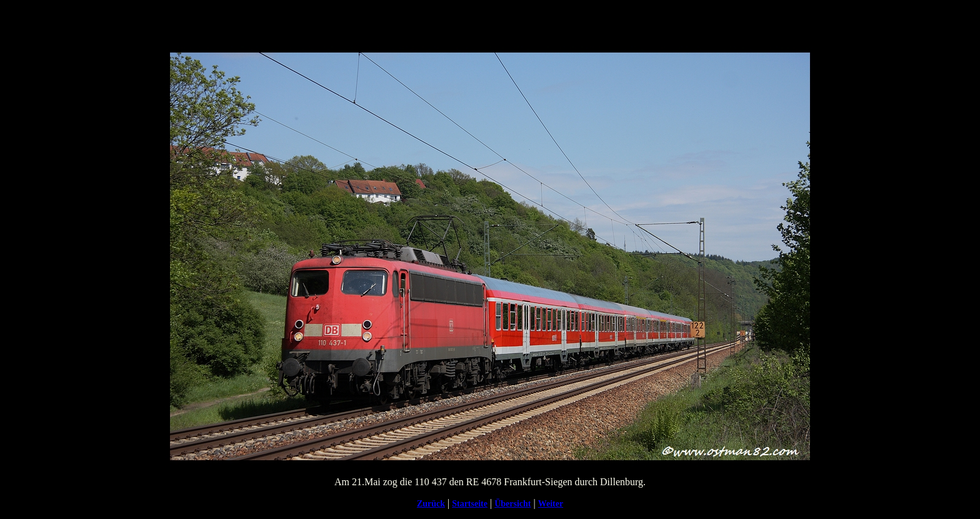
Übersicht (512, 504)
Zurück (431, 504)
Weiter (551, 504)
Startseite (470, 504)
